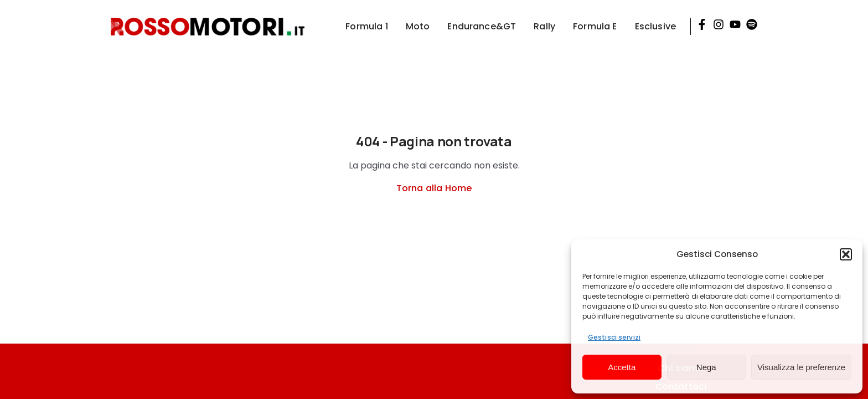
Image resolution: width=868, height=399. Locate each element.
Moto (418, 26)
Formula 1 (366, 26)
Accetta (622, 367)
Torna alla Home (434, 188)
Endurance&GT (482, 26)
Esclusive (655, 26)
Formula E (595, 26)
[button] (846, 254)
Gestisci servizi (614, 337)
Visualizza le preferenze (801, 367)
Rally (544, 26)
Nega (706, 367)
